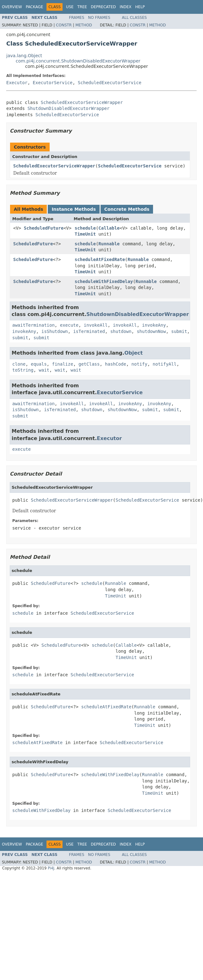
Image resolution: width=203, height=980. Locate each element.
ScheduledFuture (44, 228)
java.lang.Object (24, 56)
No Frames (99, 18)
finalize (62, 364)
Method (84, 25)
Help (140, 7)
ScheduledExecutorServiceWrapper (82, 102)
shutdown (121, 331)
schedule (85, 228)
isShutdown (55, 331)
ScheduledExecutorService (110, 83)
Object (134, 353)
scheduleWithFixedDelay (104, 281)
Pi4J (51, 868)
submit (179, 331)
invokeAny (154, 325)
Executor (17, 83)
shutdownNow (151, 331)
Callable (109, 228)
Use (70, 7)
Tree (82, 7)
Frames (77, 18)
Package (34, 7)
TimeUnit (85, 234)
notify (139, 364)
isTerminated (89, 331)
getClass (89, 364)
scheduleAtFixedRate (100, 259)
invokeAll (96, 325)
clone (19, 364)
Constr (64, 25)
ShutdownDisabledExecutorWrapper (68, 108)
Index (126, 7)
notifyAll (165, 364)
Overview (12, 7)
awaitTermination (33, 325)
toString (23, 370)
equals (39, 364)
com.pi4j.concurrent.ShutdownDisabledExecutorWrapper (78, 61)
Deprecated (103, 7)
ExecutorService (52, 83)
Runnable (109, 244)
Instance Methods (74, 209)
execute (69, 325)
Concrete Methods (127, 209)
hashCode (115, 364)
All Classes (134, 18)
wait (44, 370)
